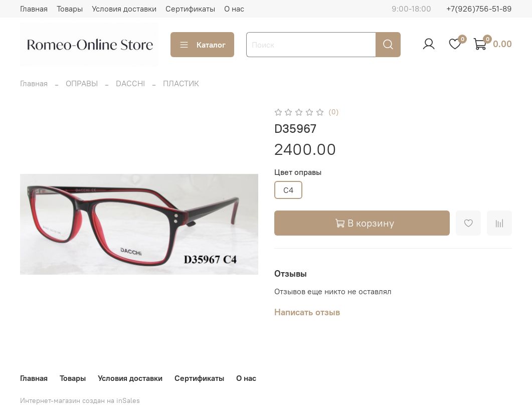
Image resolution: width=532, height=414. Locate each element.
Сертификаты (190, 9)
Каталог (202, 45)
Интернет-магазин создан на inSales (80, 400)
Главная (34, 9)
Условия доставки (124, 9)
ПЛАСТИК (181, 83)
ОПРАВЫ (82, 83)
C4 (288, 190)
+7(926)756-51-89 (479, 9)
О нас (234, 9)
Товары (70, 9)
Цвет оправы (298, 172)
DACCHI (130, 83)
